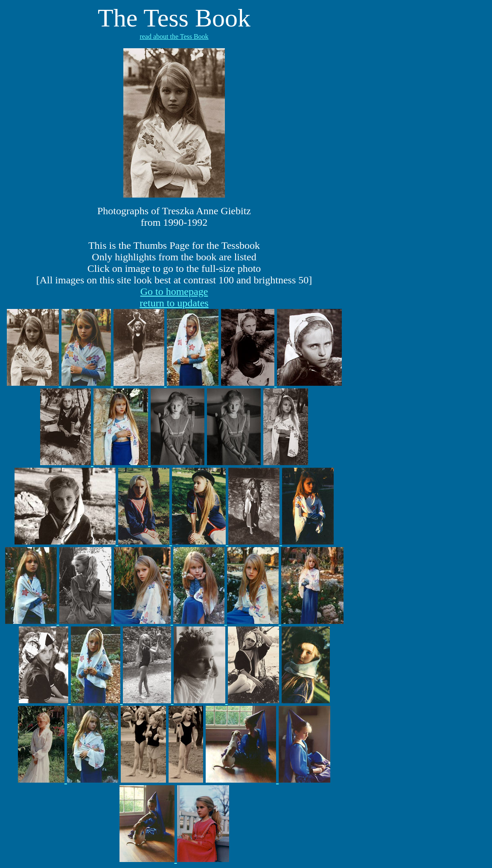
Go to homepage (174, 291)
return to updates (174, 303)
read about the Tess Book (174, 36)
